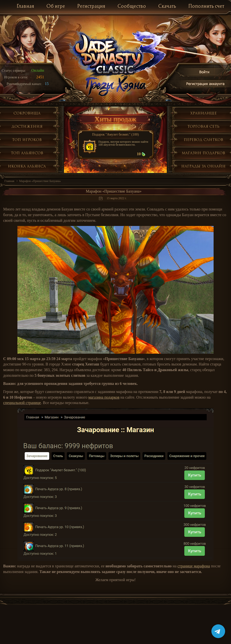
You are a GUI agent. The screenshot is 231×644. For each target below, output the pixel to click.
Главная (25, 7)
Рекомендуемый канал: (24, 84)
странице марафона (194, 566)
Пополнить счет (206, 7)
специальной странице (22, 403)
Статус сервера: (14, 70)
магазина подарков (104, 397)
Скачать (167, 7)
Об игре (56, 7)
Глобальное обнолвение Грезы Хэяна (115, 86)
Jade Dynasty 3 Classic (116, 54)
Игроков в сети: (16, 77)
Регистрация (91, 7)
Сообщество (132, 7)
